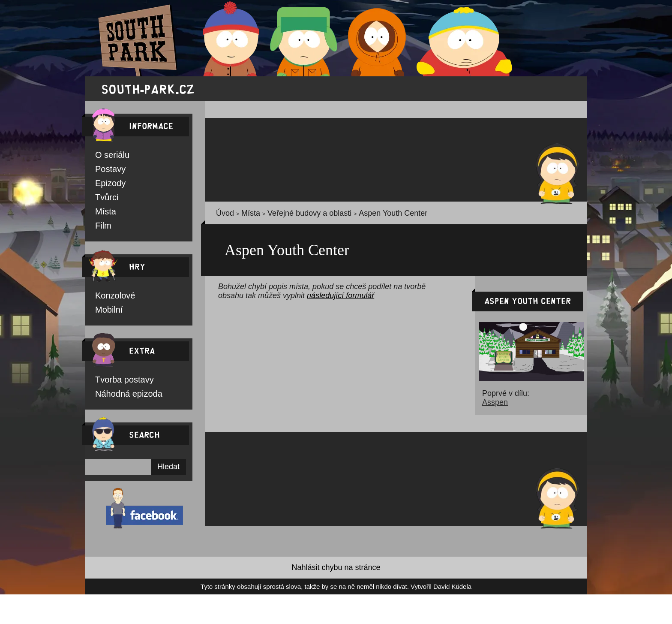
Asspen (490, 406)
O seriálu (106, 155)
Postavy (105, 170)
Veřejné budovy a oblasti (285, 215)
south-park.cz (148, 89)
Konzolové (109, 298)
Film (101, 228)
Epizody (105, 184)
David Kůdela (413, 592)
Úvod (222, 215)
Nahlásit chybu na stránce (336, 573)
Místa (102, 214)
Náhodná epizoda (118, 398)
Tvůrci (103, 199)
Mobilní (105, 313)
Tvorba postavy (115, 383)
